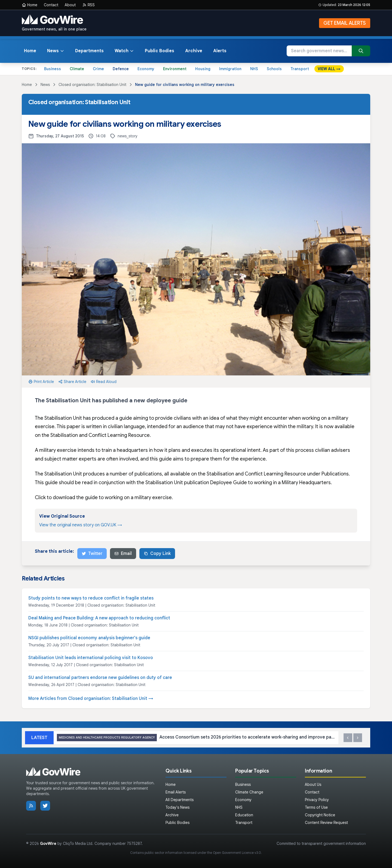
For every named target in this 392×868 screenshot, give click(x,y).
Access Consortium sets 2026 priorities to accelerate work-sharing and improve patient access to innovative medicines (196, 738)
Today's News (177, 807)
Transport (300, 69)
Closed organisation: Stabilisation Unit (92, 85)
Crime (98, 69)
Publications (335, 474)
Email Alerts (176, 792)
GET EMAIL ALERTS (345, 23)
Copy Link (157, 554)
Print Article (41, 382)
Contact (51, 5)
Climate (77, 69)
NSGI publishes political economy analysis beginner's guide (89, 638)
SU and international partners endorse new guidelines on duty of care (100, 678)
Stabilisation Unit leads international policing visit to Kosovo (91, 658)
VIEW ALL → (329, 69)
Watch (124, 51)
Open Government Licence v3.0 (237, 853)
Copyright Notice (320, 815)
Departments (89, 51)
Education (244, 815)
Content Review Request (326, 823)
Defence (121, 69)
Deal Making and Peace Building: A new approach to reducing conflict (99, 618)
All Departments (180, 800)
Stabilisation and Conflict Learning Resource (100, 435)
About (70, 5)
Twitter (92, 554)
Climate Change (249, 792)
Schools (274, 69)
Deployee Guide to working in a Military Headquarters (270, 483)
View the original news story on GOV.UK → (81, 525)
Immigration (230, 69)
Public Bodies (160, 51)
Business (53, 69)
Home (30, 5)
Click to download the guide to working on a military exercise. (104, 498)
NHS (254, 69)
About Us (313, 784)
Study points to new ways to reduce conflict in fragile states (91, 598)
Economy (146, 69)
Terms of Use (316, 807)
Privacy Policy (317, 800)
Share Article (72, 382)
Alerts (220, 51)
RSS (88, 5)
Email (123, 554)
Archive (194, 51)
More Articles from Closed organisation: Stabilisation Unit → (91, 699)
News (56, 51)
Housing (203, 69)
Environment (175, 69)
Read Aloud (104, 382)
